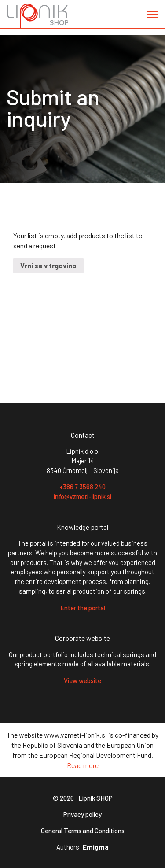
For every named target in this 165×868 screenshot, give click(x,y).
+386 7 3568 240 (82, 487)
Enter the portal (83, 608)
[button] (152, 16)
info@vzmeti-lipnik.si (82, 496)
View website (82, 680)
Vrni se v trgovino (48, 265)
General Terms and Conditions (83, 831)
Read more (83, 765)
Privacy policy (82, 814)
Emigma (96, 847)
